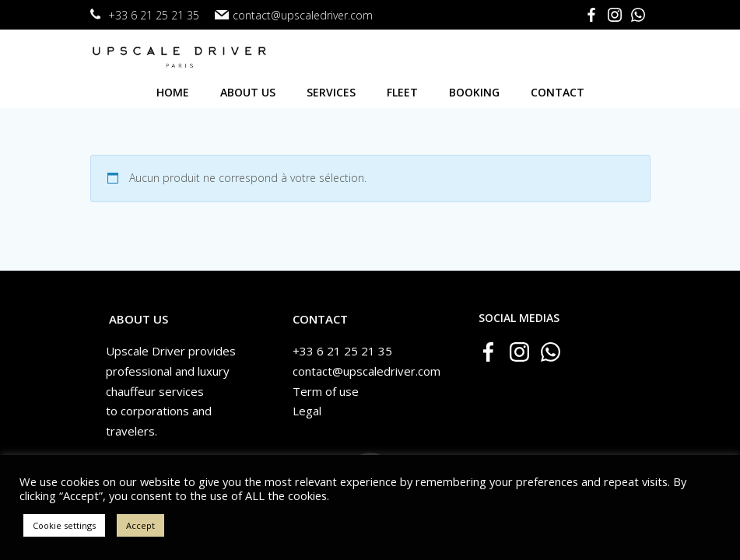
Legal (307, 411)
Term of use (326, 391)
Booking (474, 92)
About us (248, 92)
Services (331, 92)
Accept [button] (140, 525)
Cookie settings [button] (64, 525)
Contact (558, 92)
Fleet (402, 92)
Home (173, 92)
